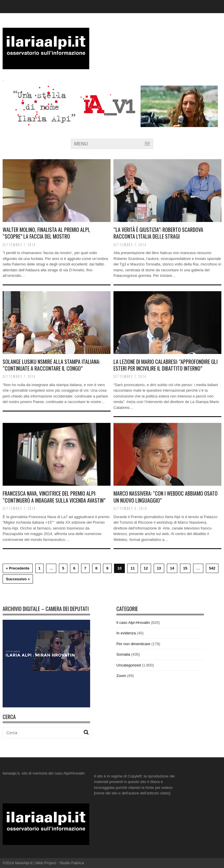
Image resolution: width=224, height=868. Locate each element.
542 (212, 568)
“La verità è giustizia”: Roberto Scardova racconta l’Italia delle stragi (158, 233)
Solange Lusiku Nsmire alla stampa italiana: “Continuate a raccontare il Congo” (51, 365)
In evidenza (126, 633)
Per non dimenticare (133, 644)
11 (132, 568)
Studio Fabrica (72, 863)
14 (172, 568)
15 (185, 568)
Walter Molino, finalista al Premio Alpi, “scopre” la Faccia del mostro (46, 233)
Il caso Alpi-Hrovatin (133, 623)
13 (159, 568)
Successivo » (18, 579)
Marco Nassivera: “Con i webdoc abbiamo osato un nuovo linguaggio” (166, 497)
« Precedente (18, 568)
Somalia (123, 654)
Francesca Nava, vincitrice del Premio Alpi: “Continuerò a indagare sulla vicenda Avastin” (54, 497)
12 (146, 568)
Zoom (121, 676)
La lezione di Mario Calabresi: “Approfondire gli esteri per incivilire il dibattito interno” (166, 365)
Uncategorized (129, 665)
